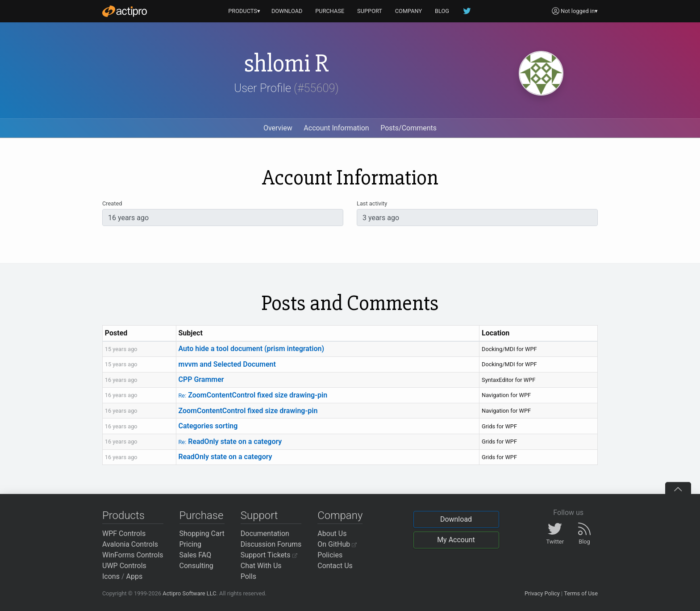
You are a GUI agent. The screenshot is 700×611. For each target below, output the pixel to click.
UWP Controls (124, 566)
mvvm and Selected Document (227, 364)
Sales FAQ (196, 555)
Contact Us (335, 566)
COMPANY (409, 11)
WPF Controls (124, 534)
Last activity (372, 203)
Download (456, 519)
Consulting (196, 566)
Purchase (202, 515)
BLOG (442, 11)
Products (123, 515)
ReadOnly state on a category (230, 442)
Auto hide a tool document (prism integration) (251, 349)
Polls (248, 576)
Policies (330, 555)
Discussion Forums (271, 544)
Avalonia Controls (130, 544)
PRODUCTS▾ (244, 11)
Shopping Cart (202, 534)
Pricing (191, 544)
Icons (111, 576)
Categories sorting (208, 426)
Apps (135, 576)
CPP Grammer (201, 379)
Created (112, 203)
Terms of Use (581, 593)
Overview (278, 128)
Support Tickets (269, 555)
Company (340, 515)
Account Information (336, 128)
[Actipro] (125, 11)
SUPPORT (370, 11)
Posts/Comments (408, 128)
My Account (456, 540)
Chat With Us (261, 566)
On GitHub (337, 544)
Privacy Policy (542, 593)
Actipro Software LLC (189, 593)
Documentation (265, 534)
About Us (332, 534)
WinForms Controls (133, 555)
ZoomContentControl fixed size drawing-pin (253, 395)
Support (259, 515)
